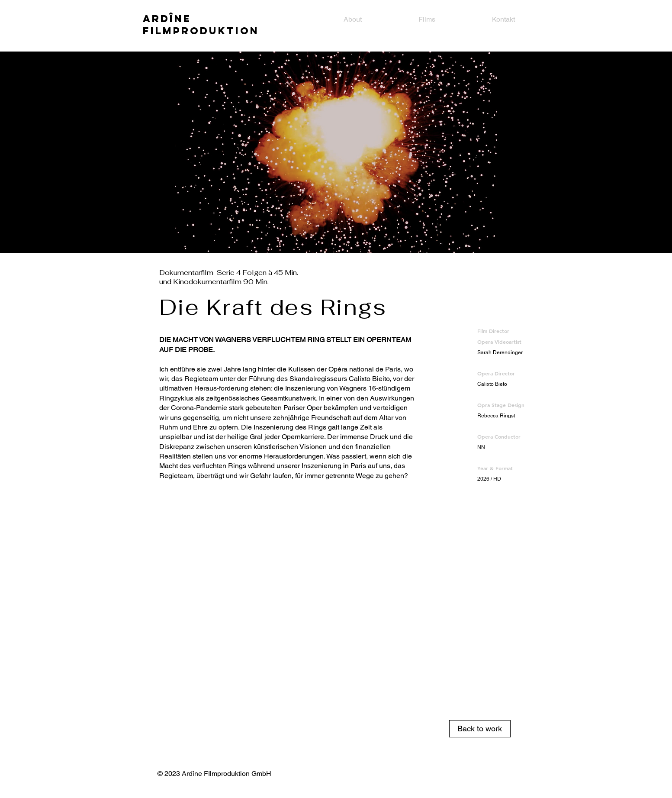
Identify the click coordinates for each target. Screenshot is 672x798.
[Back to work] (480, 729)
